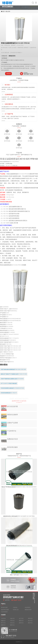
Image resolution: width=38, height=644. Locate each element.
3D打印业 (3, 619)
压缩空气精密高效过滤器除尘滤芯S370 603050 (12, 379)
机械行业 (3, 622)
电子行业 (3, 624)
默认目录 (8, 11)
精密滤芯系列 (28, 611)
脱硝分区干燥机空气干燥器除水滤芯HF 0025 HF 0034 (14, 374)
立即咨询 (8, 74)
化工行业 (21, 619)
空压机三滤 (16, 611)
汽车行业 (12, 622)
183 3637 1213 (28, 74)
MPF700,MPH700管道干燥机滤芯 (9, 383)
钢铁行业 (12, 626)
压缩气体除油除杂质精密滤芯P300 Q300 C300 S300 (13, 369)
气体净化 (15, 608)
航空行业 (30, 624)
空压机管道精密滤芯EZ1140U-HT (9, 393)
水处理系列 (28, 608)
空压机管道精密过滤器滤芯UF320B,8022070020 (12, 388)
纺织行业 (21, 624)
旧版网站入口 (19, 642)
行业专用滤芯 (4, 613)
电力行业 (30, 622)
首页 (4, 11)
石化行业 (12, 624)
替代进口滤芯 (4, 608)
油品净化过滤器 (5, 611)
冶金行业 (12, 619)
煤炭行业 (21, 622)
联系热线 (26, 73)
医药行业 (30, 619)
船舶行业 (3, 626)
